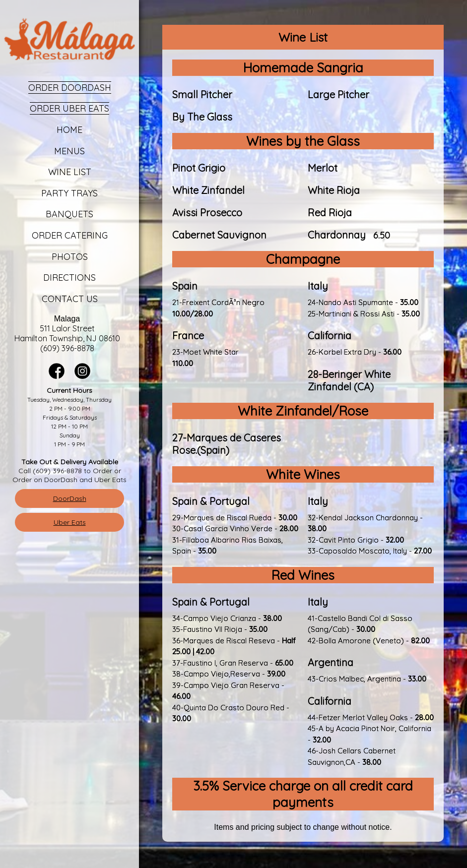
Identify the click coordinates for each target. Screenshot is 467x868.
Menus (69, 151)
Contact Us (70, 299)
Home (69, 130)
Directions (69, 278)
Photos (70, 257)
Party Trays (69, 193)
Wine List (70, 172)
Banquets (69, 214)
